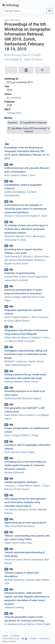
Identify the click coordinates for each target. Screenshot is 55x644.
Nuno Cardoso (12, 175)
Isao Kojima (11, 510)
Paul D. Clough (31, 55)
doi (6, 165)
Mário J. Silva (28, 175)
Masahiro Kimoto (27, 510)
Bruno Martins (12, 452)
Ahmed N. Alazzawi (15, 236)
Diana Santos (11, 415)
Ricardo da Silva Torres (16, 264)
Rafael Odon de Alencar (17, 338)
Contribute (15, 636)
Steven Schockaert (33, 560)
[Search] (24, 11)
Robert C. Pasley (30, 435)
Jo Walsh (23, 280)
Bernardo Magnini (32, 398)
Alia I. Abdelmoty (35, 236)
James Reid (11, 280)
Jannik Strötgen (13, 297)
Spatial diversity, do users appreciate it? (25, 523)
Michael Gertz (30, 297)
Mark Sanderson (26, 526)
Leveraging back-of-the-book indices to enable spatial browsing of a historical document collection (25, 465)
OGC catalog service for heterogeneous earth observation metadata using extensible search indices (25, 502)
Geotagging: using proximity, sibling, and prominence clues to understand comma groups (26, 354)
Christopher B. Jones (18, 59)
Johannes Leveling (14, 607)
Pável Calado (28, 452)
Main (6, 20)
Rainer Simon (31, 382)
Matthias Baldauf (13, 382)
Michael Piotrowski (14, 473)
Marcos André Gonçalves (22, 341)
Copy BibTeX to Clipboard (33, 123)
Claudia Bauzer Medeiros (31, 260)
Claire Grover (27, 277)
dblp (7, 144)
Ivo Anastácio (12, 624)
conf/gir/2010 (14, 113)
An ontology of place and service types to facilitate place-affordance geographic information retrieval (26, 229)
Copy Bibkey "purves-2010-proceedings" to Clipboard (29, 130)
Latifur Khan (26, 543)
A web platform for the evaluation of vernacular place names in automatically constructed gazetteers (26, 209)
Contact (34, 638)
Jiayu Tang (10, 526)
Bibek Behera (23, 321)
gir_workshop (14, 98)
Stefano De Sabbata (15, 192)
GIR (12, 20)
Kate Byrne (41, 277)
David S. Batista (13, 317)
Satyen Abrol (11, 543)
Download (13, 123)
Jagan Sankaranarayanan (18, 365)
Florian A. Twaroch (14, 216)
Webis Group (14, 638)
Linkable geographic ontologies (21, 482)
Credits (5, 636)
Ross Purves (12, 55)
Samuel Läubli (33, 580)
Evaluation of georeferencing (20, 273)
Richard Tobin (12, 277)
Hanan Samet (36, 361)
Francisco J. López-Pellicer (18, 486)
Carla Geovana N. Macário (18, 256)
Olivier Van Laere (13, 560)
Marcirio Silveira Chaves (17, 489)
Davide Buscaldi (13, 398)
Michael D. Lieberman (16, 361)
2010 (17, 20)
